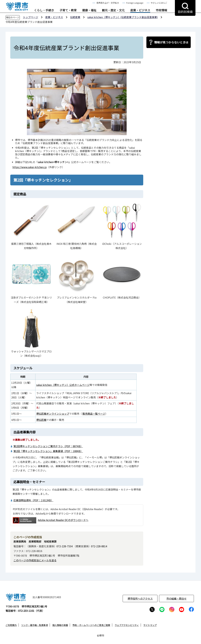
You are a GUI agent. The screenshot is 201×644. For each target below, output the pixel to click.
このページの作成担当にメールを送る (35, 560)
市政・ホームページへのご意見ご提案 (91, 625)
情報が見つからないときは (171, 42)
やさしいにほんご (159, 3)
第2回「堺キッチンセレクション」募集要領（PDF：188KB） (48, 451)
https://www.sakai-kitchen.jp (30, 167)
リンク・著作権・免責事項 (35, 625)
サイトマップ (150, 625)
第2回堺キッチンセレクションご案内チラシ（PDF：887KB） (48, 446)
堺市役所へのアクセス (140, 598)
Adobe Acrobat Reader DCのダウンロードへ (51, 520)
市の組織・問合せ (176, 598)
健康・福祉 (89, 10)
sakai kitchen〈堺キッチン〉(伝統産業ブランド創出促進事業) (123, 17)
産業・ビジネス (140, 10)
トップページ (31, 17)
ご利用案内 (11, 625)
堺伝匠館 (41, 420)
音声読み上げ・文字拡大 (108, 3)
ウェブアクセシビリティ (127, 625)
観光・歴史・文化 (113, 10)
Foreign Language (135, 3)
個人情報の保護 (60, 625)
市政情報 (161, 10)
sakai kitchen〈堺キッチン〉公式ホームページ (63, 385)
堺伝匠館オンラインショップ (53, 414)
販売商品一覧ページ (94, 414)
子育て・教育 (68, 10)
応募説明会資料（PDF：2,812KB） (33, 500)
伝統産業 (75, 17)
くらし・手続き (44, 10)
